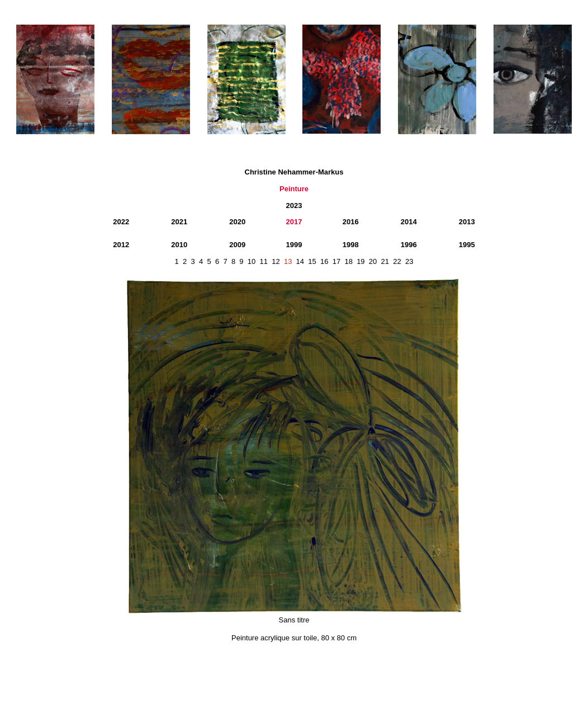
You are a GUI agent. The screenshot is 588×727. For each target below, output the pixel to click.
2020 (237, 222)
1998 (351, 245)
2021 (179, 222)
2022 (121, 222)
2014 (409, 222)
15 (312, 261)
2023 (294, 206)
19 (361, 261)
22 (397, 261)
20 (373, 261)
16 (324, 261)
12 (276, 261)
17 (336, 261)
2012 (121, 245)
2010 (179, 245)
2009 (237, 245)
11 (264, 261)
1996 (409, 245)
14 (300, 261)
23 (409, 261)
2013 (467, 222)
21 (385, 261)
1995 (467, 245)
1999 (294, 245)
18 (348, 261)
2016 (351, 222)
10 (252, 261)
